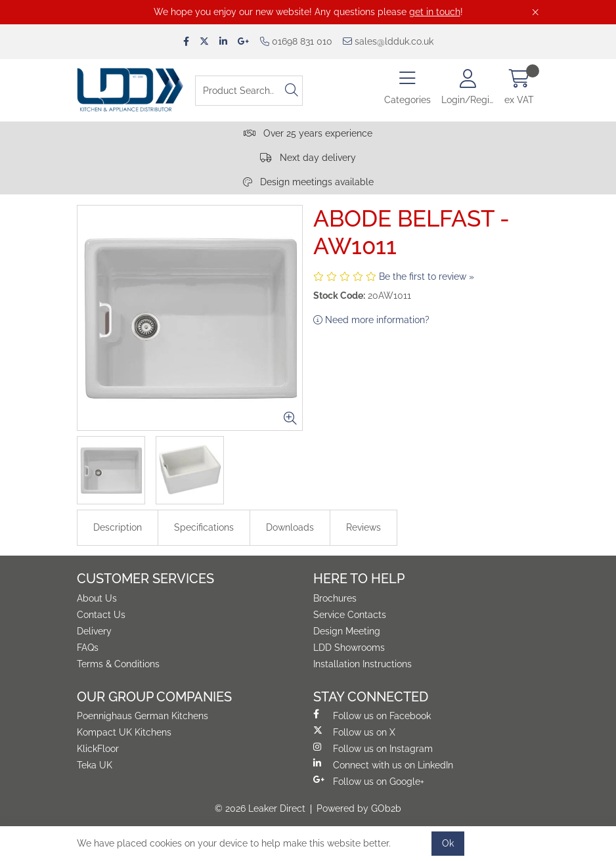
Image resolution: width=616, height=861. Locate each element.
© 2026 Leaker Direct (260, 808)
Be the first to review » (427, 276)
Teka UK (95, 765)
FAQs (88, 648)
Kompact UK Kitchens (124, 732)
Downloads (290, 527)
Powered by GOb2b (359, 808)
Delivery (94, 631)
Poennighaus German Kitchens (143, 716)
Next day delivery (308, 158)
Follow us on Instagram (373, 748)
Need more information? (371, 320)
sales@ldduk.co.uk (388, 41)
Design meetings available (308, 182)
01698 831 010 (296, 41)
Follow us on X (354, 732)
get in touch (435, 12)
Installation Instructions (363, 664)
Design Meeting (347, 631)
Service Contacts (350, 615)
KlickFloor (98, 749)
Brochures (335, 598)
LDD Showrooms (349, 648)
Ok (448, 843)
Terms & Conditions (118, 664)
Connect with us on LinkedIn (383, 764)
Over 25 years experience (308, 133)
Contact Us (101, 615)
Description (118, 527)
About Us (97, 598)
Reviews (363, 527)
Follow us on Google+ (369, 781)
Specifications (204, 527)
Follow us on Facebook (372, 715)
